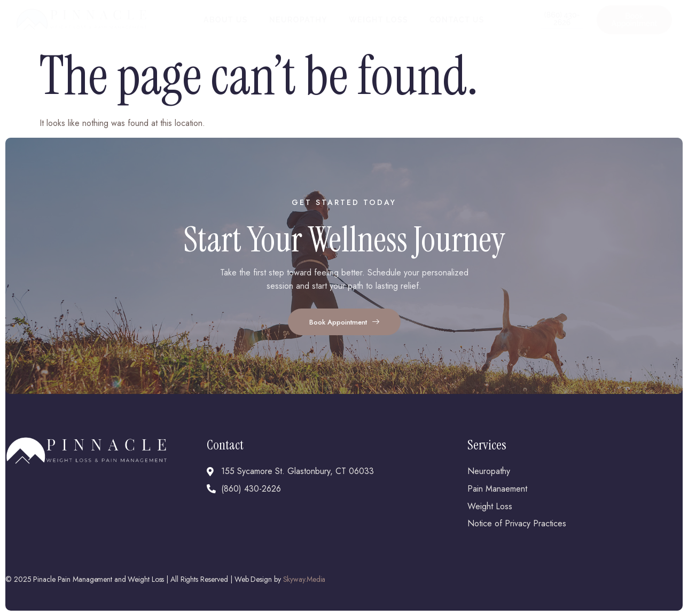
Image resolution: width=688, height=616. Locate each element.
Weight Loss (378, 20)
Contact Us (457, 20)
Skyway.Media (304, 579)
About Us (226, 20)
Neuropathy (298, 20)
